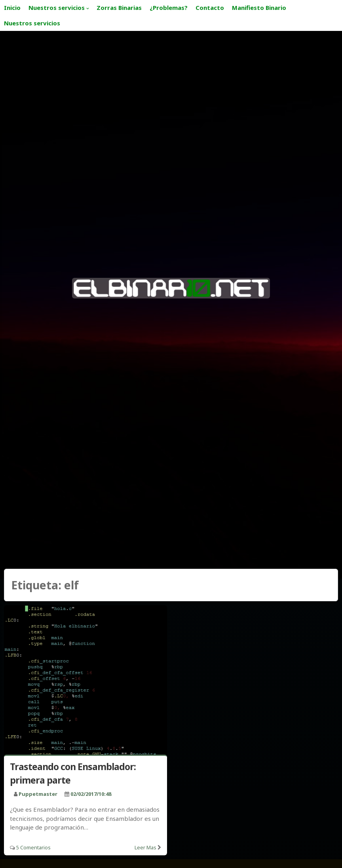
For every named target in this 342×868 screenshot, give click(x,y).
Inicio (12, 8)
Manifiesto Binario (259, 8)
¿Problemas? (169, 8)
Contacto (210, 8)
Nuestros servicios (57, 8)
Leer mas (145, 847)
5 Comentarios (33, 847)
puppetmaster (38, 794)
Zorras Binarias (119, 8)
